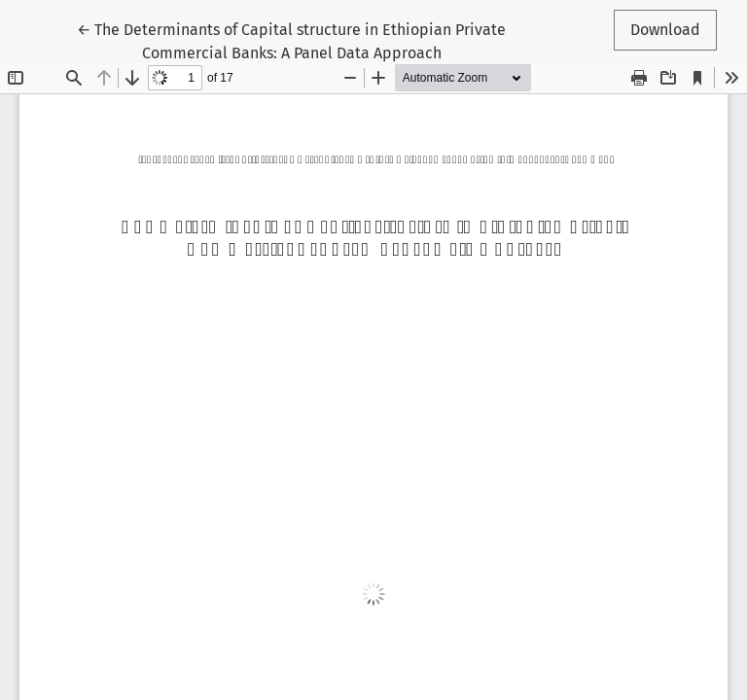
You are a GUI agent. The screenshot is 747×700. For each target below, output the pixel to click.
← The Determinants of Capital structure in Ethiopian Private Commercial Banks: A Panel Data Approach (291, 40)
